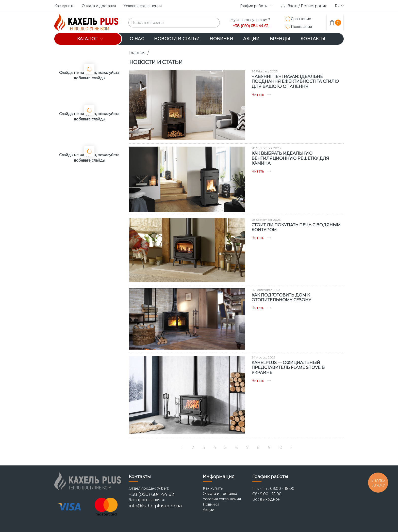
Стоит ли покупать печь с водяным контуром (296, 227)
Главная (137, 53)
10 (280, 448)
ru (339, 6)
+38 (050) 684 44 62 (251, 26)
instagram (216, 6)
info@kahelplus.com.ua (155, 506)
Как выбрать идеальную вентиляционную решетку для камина (290, 158)
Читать (261, 95)
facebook (229, 6)
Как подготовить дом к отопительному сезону (281, 298)
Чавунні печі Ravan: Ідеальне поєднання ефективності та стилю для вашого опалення (295, 81)
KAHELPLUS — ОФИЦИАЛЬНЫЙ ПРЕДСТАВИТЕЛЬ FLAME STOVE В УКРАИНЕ (288, 367)
